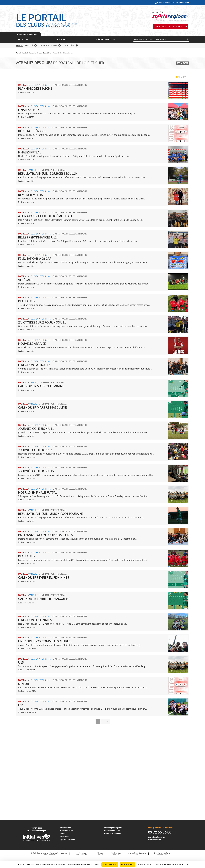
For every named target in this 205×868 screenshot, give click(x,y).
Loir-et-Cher (70, 45)
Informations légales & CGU (137, 854)
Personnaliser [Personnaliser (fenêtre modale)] (145, 865)
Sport (23, 39)
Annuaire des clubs (112, 831)
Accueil (18, 53)
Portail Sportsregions (113, 828)
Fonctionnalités (67, 831)
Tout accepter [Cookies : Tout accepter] (110, 865)
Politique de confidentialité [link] (169, 865)
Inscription (65, 837)
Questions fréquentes (157, 837)
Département (105, 39)
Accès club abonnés (112, 834)
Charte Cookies (100, 854)
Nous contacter (155, 840)
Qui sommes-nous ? (68, 839)
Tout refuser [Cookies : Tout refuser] (127, 865)
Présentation (65, 828)
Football (31, 45)
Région (63, 39)
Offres (63, 834)
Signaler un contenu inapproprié (162, 854)
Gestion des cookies (116, 854)
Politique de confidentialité (81, 854)
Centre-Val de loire (50, 45)
